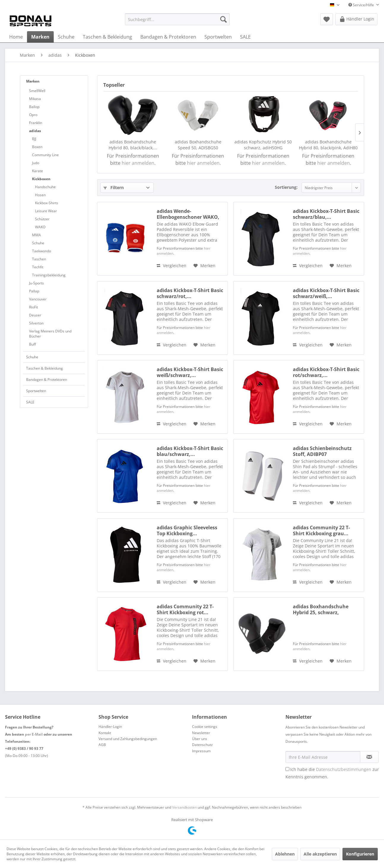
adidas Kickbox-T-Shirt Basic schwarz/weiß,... (326, 293)
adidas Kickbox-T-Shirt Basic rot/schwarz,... (326, 372)
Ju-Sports (37, 283)
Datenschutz (202, 745)
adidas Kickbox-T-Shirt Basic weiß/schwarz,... (190, 372)
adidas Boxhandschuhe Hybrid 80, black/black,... (133, 145)
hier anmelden (138, 163)
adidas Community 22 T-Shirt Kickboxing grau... (321, 530)
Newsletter (201, 733)
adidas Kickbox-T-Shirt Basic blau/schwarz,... (190, 451)
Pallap (34, 291)
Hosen (40, 195)
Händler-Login (110, 727)
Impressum (201, 751)
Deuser (35, 315)
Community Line (45, 155)
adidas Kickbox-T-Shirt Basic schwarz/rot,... (190, 293)
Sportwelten (36, 391)
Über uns (200, 739)
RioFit (34, 307)
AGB (102, 745)
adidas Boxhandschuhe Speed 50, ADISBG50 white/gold (198, 145)
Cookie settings (205, 727)
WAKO (40, 227)
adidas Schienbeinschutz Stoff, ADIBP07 (322, 451)
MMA (37, 235)
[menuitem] (177, 19)
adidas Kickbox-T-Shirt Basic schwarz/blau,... (326, 214)
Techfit (38, 267)
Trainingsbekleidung (49, 275)
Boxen (37, 147)
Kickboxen (41, 179)
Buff (32, 344)
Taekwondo (42, 251)
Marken (33, 81)
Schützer (42, 219)
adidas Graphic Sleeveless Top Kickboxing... (187, 530)
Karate (38, 171)
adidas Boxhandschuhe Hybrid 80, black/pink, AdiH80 (328, 145)
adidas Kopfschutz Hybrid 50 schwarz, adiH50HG (263, 145)
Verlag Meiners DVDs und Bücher (50, 334)
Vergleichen (172, 266)
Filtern (114, 187)
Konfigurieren (360, 854)
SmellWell (37, 91)
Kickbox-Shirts (47, 203)
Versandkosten (184, 807)
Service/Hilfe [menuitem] (362, 5)
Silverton (36, 323)
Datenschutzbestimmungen (344, 769)
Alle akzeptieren (320, 854)
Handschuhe (45, 187)
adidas (35, 131)
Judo (36, 163)
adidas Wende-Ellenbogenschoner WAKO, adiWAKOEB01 (188, 214)
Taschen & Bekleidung (45, 368)
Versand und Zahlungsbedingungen (128, 739)
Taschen (39, 259)
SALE (30, 402)
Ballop (34, 107)
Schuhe (38, 243)
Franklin (36, 123)
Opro (33, 115)
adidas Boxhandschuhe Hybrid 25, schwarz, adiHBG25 (321, 609)
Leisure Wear (46, 211)
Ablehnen (285, 854)
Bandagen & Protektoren (47, 380)
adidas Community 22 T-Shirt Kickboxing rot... (185, 609)
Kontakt (105, 733)
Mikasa (35, 99)
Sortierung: (286, 187)
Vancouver (38, 299)
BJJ (34, 139)
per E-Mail (34, 734)
